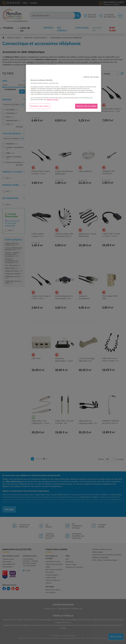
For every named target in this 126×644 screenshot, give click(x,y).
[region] (63, 88)
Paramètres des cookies (40, 106)
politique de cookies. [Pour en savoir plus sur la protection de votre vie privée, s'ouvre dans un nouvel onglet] (53, 100)
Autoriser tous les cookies (86, 106)
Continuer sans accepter (91, 77)
